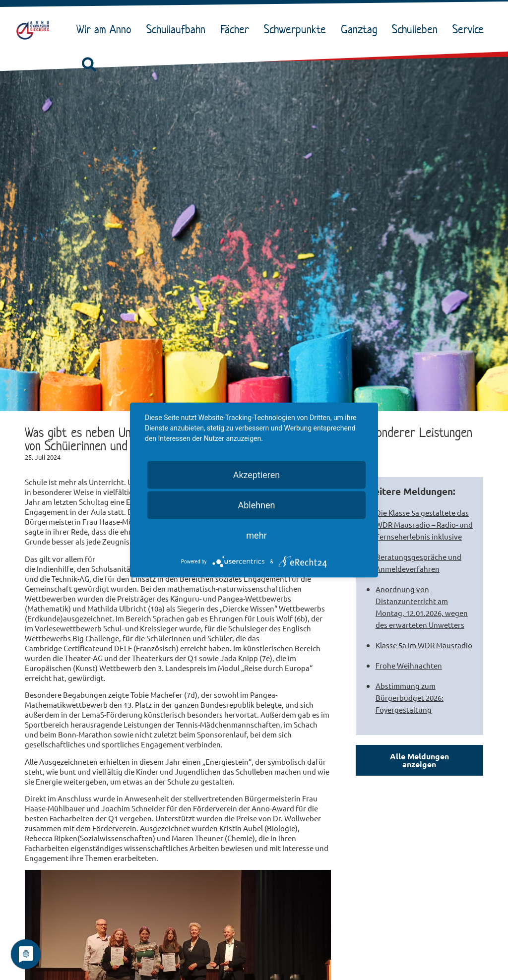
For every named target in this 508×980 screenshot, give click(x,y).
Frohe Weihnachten (409, 665)
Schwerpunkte (297, 29)
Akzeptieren (257, 475)
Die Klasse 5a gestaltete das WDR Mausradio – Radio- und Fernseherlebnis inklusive (424, 524)
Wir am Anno (106, 29)
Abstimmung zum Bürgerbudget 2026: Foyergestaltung (410, 698)
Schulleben (417, 29)
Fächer (237, 29)
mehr (256, 535)
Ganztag (361, 29)
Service (471, 29)
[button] (89, 65)
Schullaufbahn (178, 29)
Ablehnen (256, 505)
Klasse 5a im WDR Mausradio (424, 645)
